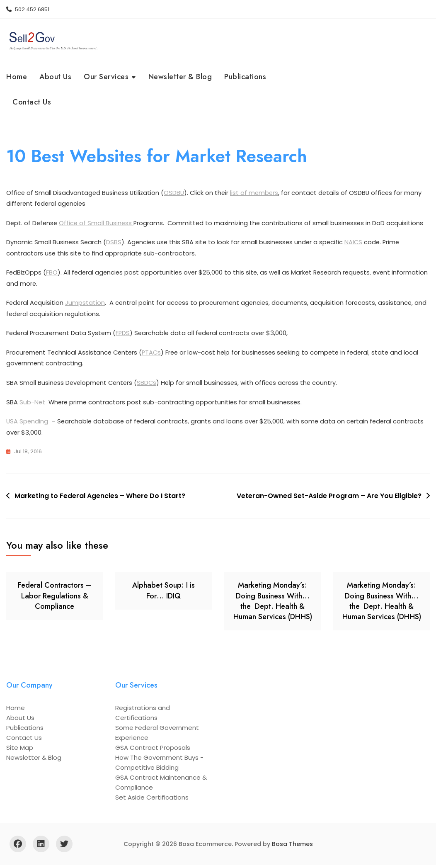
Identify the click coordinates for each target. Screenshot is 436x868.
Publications (245, 77)
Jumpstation (86, 305)
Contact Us (32, 102)
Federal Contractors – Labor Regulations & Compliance (54, 599)
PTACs (155, 355)
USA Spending (28, 424)
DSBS (115, 243)
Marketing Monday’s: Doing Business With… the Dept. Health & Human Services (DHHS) (273, 604)
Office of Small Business (98, 224)
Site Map (20, 751)
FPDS (125, 335)
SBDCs (150, 385)
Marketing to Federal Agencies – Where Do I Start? (100, 499)
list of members (258, 193)
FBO (53, 274)
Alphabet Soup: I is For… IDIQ (163, 594)
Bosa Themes (292, 847)
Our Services (106, 77)
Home (17, 77)
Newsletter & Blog (180, 77)
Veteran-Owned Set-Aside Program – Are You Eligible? (329, 499)
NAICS (358, 243)
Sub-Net (33, 405)
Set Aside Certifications (152, 801)
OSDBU (176, 193)
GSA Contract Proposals (153, 751)
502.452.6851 (28, 9)
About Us (55, 77)
